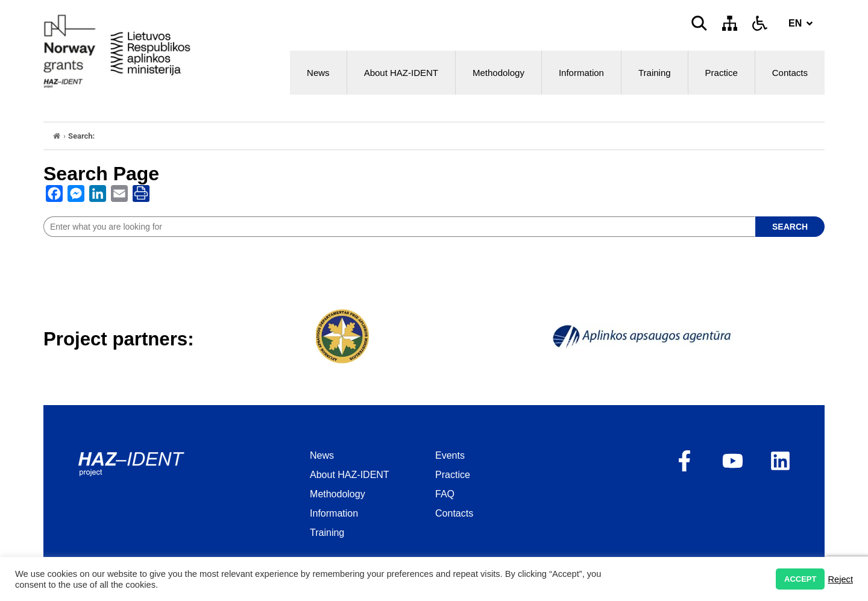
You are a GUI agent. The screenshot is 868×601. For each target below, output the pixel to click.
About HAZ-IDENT (401, 73)
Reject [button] (840, 579)
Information (581, 73)
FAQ (445, 494)
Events (450, 455)
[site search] (399, 227)
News (318, 73)
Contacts (790, 73)
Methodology (498, 73)
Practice (722, 73)
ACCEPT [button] (800, 579)
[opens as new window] (54, 196)
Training (655, 73)
